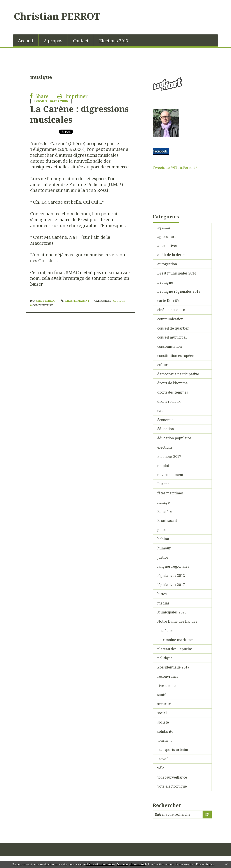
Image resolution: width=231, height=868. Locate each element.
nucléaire (165, 631)
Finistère (165, 512)
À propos (53, 41)
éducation (166, 429)
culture (119, 301)
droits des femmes (173, 392)
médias (163, 603)
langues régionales (173, 566)
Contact (81, 41)
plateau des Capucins (175, 649)
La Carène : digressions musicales (79, 114)
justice (163, 557)
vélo (161, 768)
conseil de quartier (173, 328)
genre (162, 530)
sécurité (164, 704)
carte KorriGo (169, 301)
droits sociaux (169, 401)
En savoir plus (205, 864)
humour (164, 548)
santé (162, 695)
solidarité (165, 731)
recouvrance (168, 676)
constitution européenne (178, 356)
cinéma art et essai (173, 310)
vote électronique (172, 786)
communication (170, 319)
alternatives (167, 246)
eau (160, 411)
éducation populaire (174, 438)
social (162, 713)
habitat (163, 539)
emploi (163, 466)
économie (165, 420)
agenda (164, 227)
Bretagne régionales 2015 (179, 291)
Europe (163, 484)
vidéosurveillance (172, 777)
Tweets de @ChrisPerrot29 (175, 168)
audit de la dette (171, 255)
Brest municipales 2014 (177, 273)
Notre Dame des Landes (177, 621)
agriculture (167, 237)
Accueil (25, 41)
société (163, 722)
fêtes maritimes (170, 493)
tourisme (165, 740)
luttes (162, 594)
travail (163, 759)
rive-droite (166, 686)
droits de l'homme (172, 383)
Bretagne (165, 282)
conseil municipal (172, 337)
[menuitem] (26, 40)
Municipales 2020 (172, 612)
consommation (170, 346)
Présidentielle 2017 (173, 667)
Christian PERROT (57, 16)
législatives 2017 (171, 585)
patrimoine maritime (175, 640)
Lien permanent (75, 301)
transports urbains (173, 750)
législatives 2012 (171, 576)
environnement (170, 475)
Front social (167, 520)
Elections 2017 (114, 41)
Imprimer (73, 96)
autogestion (167, 264)
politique (165, 658)
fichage (164, 502)
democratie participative (178, 374)
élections (165, 447)
